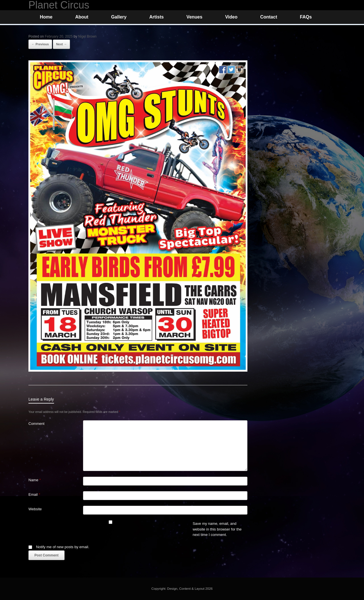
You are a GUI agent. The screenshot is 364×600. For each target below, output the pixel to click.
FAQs (306, 17)
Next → (61, 44)
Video (231, 17)
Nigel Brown (87, 36)
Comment (36, 424)
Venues (195, 17)
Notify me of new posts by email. (63, 547)
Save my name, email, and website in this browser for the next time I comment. (217, 529)
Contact (269, 17)
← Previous (40, 44)
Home (46, 17)
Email (34, 494)
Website (35, 509)
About (82, 17)
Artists (157, 17)
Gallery (119, 17)
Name (35, 480)
